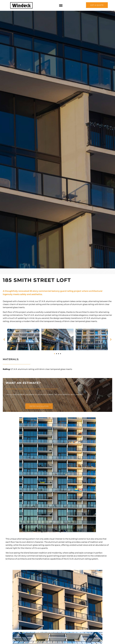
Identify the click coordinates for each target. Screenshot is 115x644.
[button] (4, 339)
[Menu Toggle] (61, 5)
